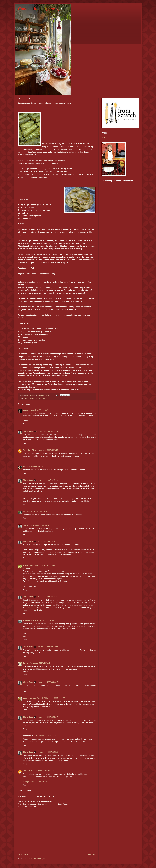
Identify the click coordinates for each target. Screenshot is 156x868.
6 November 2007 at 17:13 (39, 663)
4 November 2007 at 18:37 (38, 466)
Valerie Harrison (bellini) (33, 698)
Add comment (25, 790)
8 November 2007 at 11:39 (54, 698)
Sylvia (25, 663)
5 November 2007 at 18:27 (44, 565)
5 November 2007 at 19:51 (47, 597)
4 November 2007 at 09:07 (39, 410)
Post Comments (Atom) (38, 859)
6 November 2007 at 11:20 (47, 647)
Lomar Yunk (28, 771)
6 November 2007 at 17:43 (47, 682)
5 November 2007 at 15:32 (40, 511)
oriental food (42, 398)
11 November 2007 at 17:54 (48, 752)
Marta (25, 410)
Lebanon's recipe (31, 398)
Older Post (91, 854)
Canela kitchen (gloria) (39, 9)
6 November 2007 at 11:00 (46, 620)
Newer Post (23, 854)
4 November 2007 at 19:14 (47, 480)
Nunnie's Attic (29, 620)
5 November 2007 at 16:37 (47, 542)
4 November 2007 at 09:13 (47, 431)
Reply (25, 424)
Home (57, 854)
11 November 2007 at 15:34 (45, 736)
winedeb (26, 525)
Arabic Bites (28, 565)
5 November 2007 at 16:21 (41, 525)
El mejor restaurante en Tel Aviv (35, 782)
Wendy (26, 511)
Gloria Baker (28, 431)
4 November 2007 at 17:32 (47, 450)
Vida (25, 466)
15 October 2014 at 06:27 (44, 771)
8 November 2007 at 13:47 (47, 717)
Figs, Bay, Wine (29, 450)
